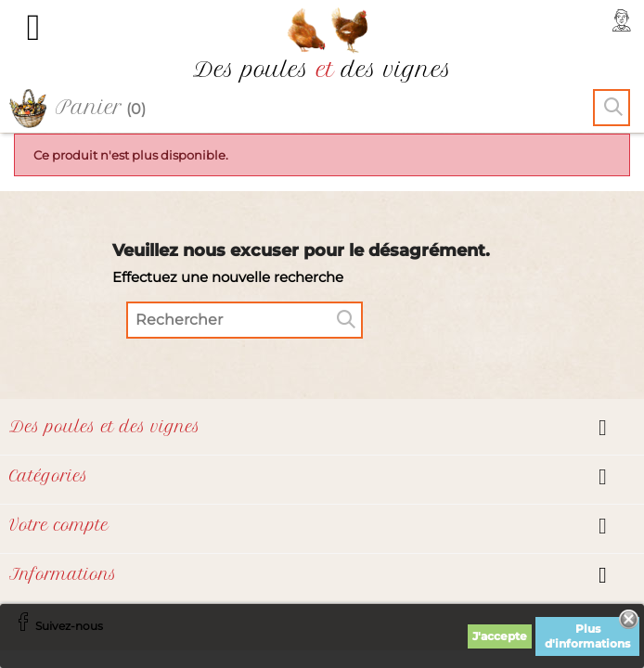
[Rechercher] (245, 320)
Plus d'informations (587, 636)
